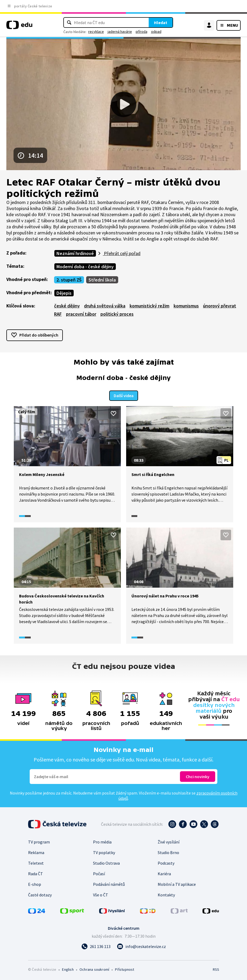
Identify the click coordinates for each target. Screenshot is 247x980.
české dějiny (67, 306)
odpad (156, 31)
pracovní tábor (81, 314)
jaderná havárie (120, 31)
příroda (142, 31)
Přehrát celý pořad (122, 253)
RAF (58, 314)
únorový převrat (220, 306)
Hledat (161, 22)
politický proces (117, 314)
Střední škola (102, 280)
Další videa (124, 395)
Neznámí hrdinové (75, 253)
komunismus (186, 306)
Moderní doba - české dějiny (85, 267)
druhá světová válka (105, 306)
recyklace (96, 31)
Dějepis (64, 293)
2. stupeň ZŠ (69, 280)
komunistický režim (149, 306)
